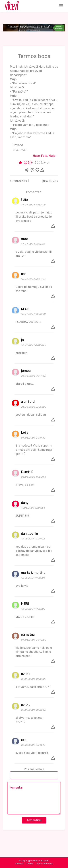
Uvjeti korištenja (44, 864)
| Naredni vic (50, 181)
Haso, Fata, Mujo (44, 156)
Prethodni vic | (19, 181)
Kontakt (19, 864)
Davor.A (18, 145)
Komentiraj (34, 820)
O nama (30, 864)
